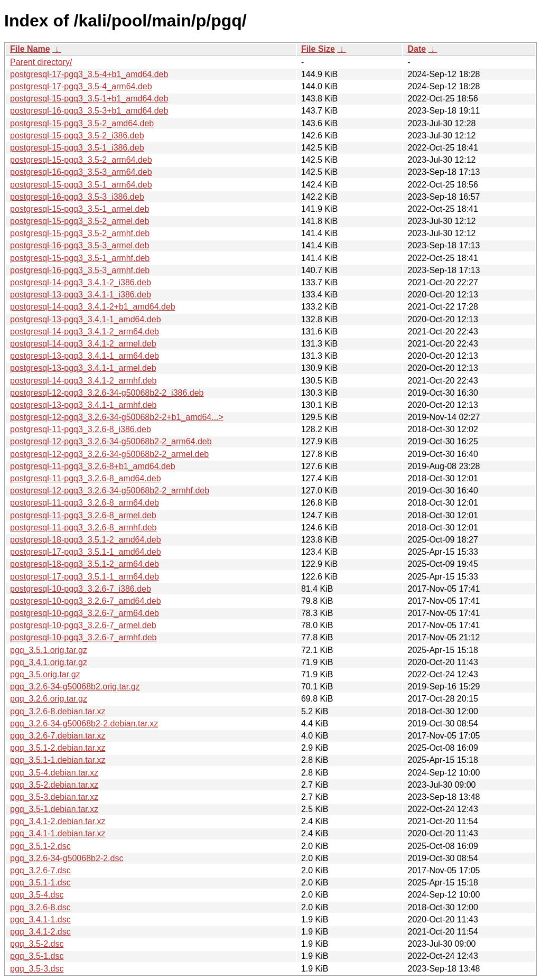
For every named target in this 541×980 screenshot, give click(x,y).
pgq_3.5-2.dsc (37, 944)
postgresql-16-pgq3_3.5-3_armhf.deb (80, 270)
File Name (30, 49)
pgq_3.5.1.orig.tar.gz (49, 650)
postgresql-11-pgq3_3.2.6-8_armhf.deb (83, 528)
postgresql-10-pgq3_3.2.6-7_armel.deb (83, 625)
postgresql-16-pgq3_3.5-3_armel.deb (80, 245)
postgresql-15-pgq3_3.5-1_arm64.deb (81, 185)
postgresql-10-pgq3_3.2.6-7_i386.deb (81, 589)
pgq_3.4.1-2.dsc (40, 932)
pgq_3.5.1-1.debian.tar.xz (58, 760)
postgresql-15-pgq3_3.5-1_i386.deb (77, 148)
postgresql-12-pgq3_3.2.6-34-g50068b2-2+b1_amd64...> (117, 417)
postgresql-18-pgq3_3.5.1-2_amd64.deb (86, 540)
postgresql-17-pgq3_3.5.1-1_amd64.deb (86, 552)
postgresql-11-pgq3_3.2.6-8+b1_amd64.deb (93, 466)
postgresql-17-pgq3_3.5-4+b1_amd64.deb (89, 74)
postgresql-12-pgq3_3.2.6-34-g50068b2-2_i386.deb (107, 393)
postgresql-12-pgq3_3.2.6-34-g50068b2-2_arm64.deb (111, 441)
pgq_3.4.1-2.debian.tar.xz (58, 821)
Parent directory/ (41, 62)
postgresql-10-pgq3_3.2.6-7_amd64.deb (86, 601)
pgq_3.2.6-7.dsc (40, 870)
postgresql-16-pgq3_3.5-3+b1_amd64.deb (89, 111)
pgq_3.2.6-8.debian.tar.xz (58, 711)
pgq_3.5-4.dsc (37, 895)
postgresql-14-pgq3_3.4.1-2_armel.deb (83, 344)
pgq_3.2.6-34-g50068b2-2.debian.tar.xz (84, 724)
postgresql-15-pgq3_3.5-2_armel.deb (80, 221)
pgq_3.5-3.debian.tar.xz (54, 797)
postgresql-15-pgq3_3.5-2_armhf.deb (80, 233)
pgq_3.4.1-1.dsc (40, 920)
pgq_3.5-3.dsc (37, 969)
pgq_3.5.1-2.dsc (40, 846)
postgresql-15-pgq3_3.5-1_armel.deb (80, 209)
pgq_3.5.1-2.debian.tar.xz (58, 748)
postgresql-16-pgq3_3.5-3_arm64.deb (81, 172)
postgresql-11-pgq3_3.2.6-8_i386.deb (81, 429)
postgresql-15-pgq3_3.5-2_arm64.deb (81, 160)
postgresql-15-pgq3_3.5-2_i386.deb (77, 136)
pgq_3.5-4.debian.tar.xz (54, 773)
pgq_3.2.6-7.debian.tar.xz (58, 736)
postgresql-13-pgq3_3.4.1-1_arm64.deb (85, 356)
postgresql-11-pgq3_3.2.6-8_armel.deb (83, 515)
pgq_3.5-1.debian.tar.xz (54, 809)
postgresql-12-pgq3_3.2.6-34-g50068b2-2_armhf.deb (110, 491)
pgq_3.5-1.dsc (37, 956)
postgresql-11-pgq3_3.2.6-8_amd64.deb (86, 478)
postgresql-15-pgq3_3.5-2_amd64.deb (82, 123)
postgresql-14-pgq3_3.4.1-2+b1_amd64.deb (93, 307)
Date (417, 49)
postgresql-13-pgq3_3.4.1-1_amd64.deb (86, 319)
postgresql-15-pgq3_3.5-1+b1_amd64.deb (89, 99)
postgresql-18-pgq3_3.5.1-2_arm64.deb (85, 564)
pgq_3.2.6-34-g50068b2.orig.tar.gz (75, 687)
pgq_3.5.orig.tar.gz (45, 674)
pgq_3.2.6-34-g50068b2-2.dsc (67, 858)
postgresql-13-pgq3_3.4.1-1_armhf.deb (83, 405)
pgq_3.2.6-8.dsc (40, 907)
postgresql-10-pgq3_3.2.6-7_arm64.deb (85, 613)
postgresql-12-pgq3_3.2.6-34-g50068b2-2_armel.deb (109, 454)
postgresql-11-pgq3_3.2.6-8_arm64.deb (85, 503)
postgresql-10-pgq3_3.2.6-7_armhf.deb (83, 637)
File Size (318, 49)
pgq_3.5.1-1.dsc (40, 883)
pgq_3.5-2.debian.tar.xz (54, 785)
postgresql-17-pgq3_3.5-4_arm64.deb (81, 86)
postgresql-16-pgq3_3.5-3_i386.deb (77, 197)
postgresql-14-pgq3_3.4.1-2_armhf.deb (83, 381)
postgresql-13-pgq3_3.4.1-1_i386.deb (81, 295)
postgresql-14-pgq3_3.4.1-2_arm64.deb (85, 332)
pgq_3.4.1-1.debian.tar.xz (58, 833)
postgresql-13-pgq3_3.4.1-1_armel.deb (83, 368)
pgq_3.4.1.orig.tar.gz (49, 662)
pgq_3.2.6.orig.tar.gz (49, 699)
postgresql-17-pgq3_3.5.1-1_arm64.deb (85, 577)
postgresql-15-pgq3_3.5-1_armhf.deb (80, 258)
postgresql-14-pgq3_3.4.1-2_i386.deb (81, 282)
